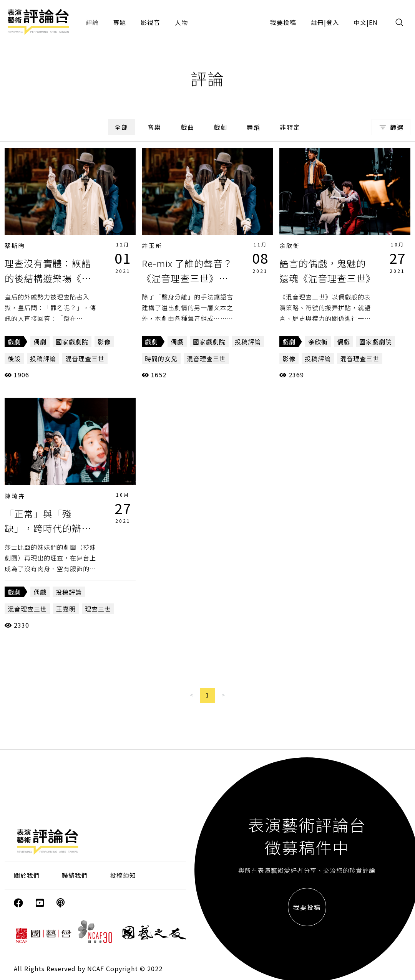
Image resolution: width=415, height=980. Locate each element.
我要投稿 (283, 22)
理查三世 (98, 609)
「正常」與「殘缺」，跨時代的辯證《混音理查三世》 (48, 528)
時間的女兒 (161, 359)
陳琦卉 (15, 496)
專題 (120, 22)
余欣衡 (290, 245)
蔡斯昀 (15, 245)
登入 (333, 22)
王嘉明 (66, 609)
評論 (92, 22)
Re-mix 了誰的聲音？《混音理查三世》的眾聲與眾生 (187, 278)
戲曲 (188, 127)
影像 (104, 342)
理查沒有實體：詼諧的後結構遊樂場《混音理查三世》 (48, 278)
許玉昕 (152, 245)
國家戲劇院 (72, 342)
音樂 (154, 127)
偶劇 (40, 342)
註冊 (317, 22)
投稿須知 (123, 875)
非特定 (290, 127)
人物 (181, 22)
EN (373, 22)
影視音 (150, 22)
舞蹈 (254, 127)
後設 (14, 359)
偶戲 (177, 342)
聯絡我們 (75, 875)
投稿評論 (43, 359)
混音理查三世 (85, 359)
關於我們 (27, 875)
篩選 (391, 127)
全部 (121, 127)
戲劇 (221, 127)
